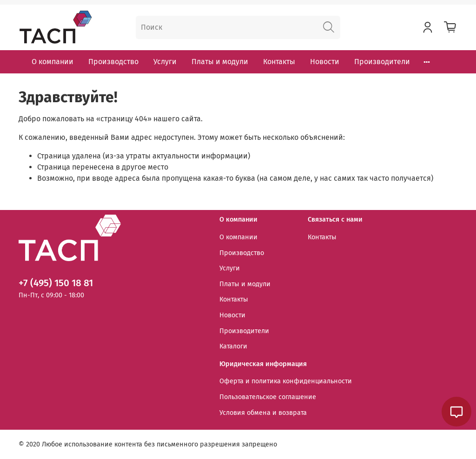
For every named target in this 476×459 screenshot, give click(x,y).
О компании (53, 62)
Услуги (165, 62)
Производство (113, 62)
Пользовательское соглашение (268, 397)
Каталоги (233, 346)
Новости (325, 62)
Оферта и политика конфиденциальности (286, 381)
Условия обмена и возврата (263, 413)
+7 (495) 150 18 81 (56, 283)
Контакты (279, 62)
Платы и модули (220, 62)
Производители (382, 62)
